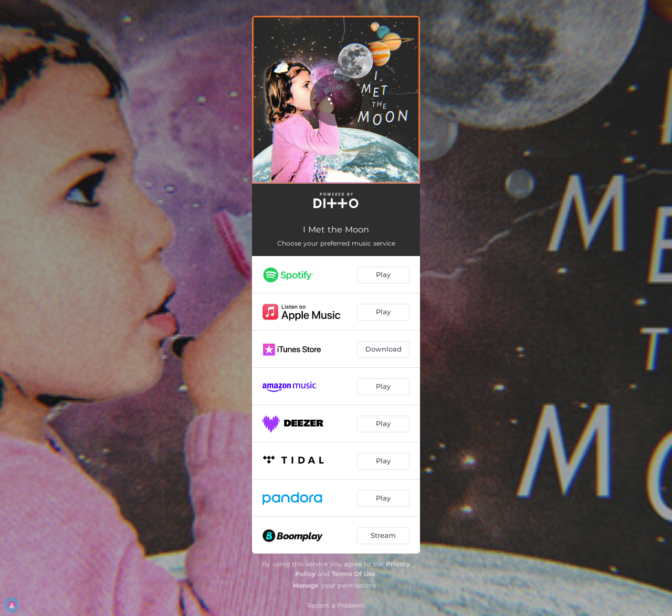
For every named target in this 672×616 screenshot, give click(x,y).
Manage (306, 585)
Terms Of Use (354, 574)
